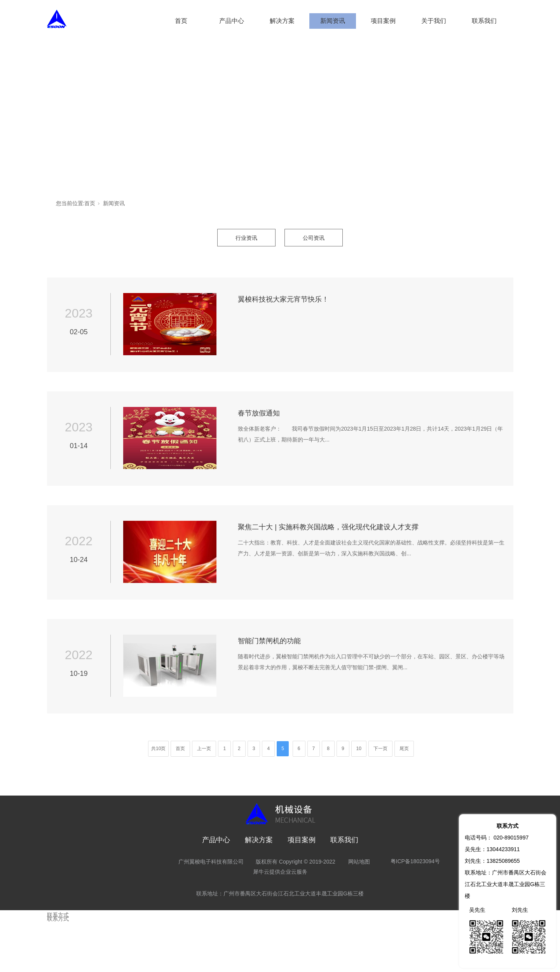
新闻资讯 (333, 21)
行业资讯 (246, 238)
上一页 (204, 749)
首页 (181, 21)
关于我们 (434, 21)
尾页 (404, 749)
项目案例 (383, 21)
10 (359, 749)
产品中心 (232, 21)
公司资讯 (314, 238)
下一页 (380, 749)
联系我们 (484, 21)
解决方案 (282, 21)
